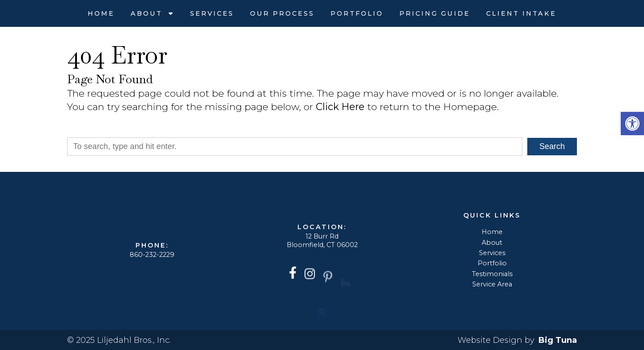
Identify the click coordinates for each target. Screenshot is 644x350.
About (148, 13)
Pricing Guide (435, 13)
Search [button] (552, 146)
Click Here (340, 107)
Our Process (282, 13)
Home (101, 13)
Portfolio (357, 13)
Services (212, 13)
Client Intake (521, 13)
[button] (632, 124)
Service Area (492, 284)
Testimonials (492, 274)
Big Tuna (558, 340)
